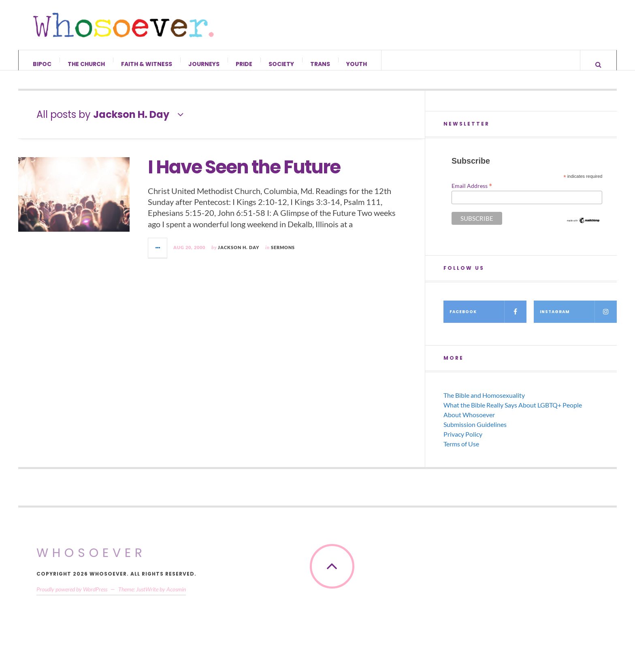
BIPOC (42, 64)
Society (281, 64)
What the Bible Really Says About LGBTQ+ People (513, 413)
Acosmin (176, 597)
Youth (357, 64)
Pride (244, 64)
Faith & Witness (147, 64)
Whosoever (91, 561)
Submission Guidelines (475, 432)
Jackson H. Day (239, 255)
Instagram (578, 319)
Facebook (488, 319)
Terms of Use (461, 451)
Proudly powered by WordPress (72, 597)
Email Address (472, 193)
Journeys (204, 64)
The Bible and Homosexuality (484, 403)
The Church (86, 64)
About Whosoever (469, 422)
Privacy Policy (463, 442)
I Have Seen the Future (244, 175)
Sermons (283, 255)
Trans (320, 64)
